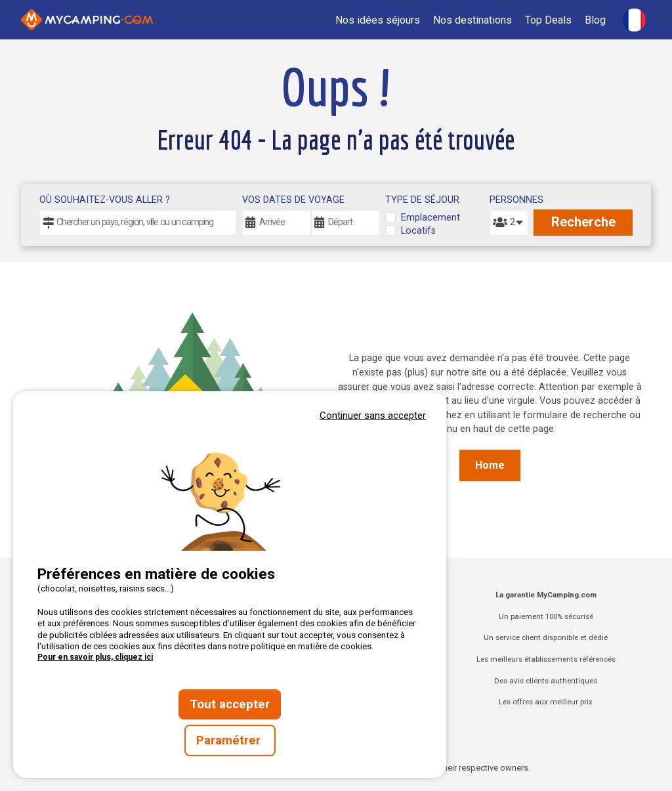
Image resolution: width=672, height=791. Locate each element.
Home (490, 465)
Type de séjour (422, 200)
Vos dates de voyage (293, 200)
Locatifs (418, 231)
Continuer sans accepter (373, 416)
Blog (595, 20)
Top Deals (548, 20)
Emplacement (430, 218)
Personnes (509, 200)
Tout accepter (230, 704)
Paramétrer (230, 740)
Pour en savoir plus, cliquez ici (95, 657)
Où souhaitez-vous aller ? (105, 200)
